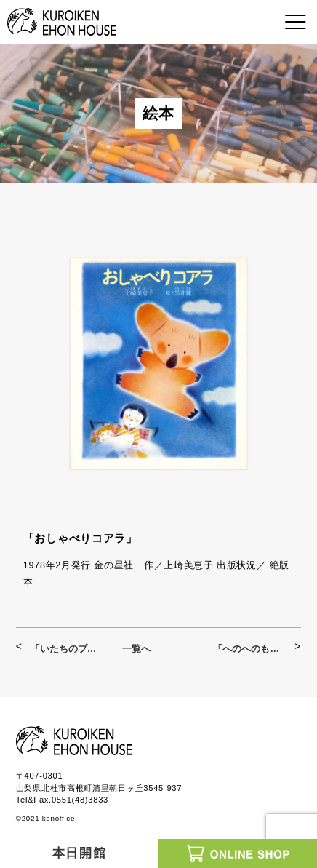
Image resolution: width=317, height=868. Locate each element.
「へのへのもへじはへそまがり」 (250, 649)
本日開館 (80, 853)
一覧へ (136, 649)
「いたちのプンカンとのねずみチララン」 (67, 649)
